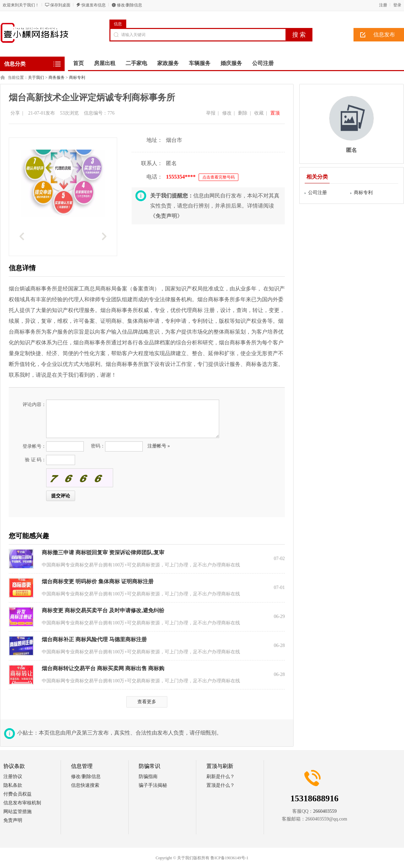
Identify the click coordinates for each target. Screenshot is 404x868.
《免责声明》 (166, 216)
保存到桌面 (60, 5)
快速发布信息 (94, 5)
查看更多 (147, 702)
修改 (227, 113)
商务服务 (57, 77)
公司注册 (317, 193)
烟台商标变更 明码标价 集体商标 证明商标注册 (98, 581)
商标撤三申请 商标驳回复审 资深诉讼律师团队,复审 (103, 552)
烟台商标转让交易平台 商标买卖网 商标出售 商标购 (103, 668)
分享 (15, 113)
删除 (243, 113)
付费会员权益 (18, 794)
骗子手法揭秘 (153, 785)
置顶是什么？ (221, 785)
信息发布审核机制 (22, 803)
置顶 (275, 113)
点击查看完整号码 (218, 177)
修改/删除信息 (129, 5)
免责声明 (13, 820)
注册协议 (13, 777)
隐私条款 (13, 785)
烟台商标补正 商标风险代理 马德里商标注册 (94, 639)
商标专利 (77, 77)
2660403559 (325, 811)
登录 (397, 5)
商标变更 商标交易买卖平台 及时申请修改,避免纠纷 (103, 610)
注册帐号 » (159, 446)
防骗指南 (148, 777)
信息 (118, 24)
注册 (383, 5)
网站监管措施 (18, 812)
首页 (78, 63)
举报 (211, 113)
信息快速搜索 (85, 785)
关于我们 (36, 77)
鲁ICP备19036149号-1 (229, 858)
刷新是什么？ (221, 777)
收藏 (259, 113)
